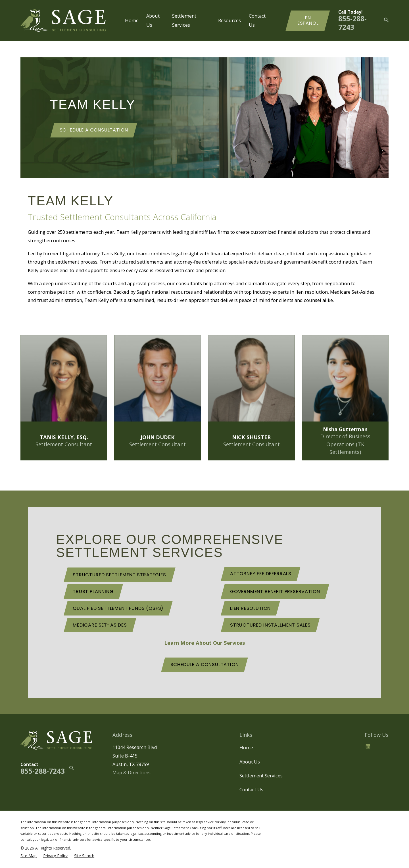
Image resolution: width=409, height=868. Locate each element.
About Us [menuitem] (153, 20)
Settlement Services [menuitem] (184, 20)
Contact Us (251, 789)
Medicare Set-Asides (100, 625)
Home (246, 747)
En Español (308, 21)
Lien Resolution (250, 608)
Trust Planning (93, 591)
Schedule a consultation (94, 130)
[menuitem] (29, 856)
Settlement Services (261, 776)
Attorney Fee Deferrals (261, 574)
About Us (250, 762)
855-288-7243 (352, 23)
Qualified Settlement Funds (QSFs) (118, 608)
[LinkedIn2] (368, 746)
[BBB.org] (382, 746)
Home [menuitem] (132, 20)
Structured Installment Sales (270, 625)
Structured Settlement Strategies (119, 575)
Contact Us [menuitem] (257, 20)
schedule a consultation (205, 664)
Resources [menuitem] (229, 20)
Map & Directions (132, 772)
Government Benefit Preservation (275, 591)
